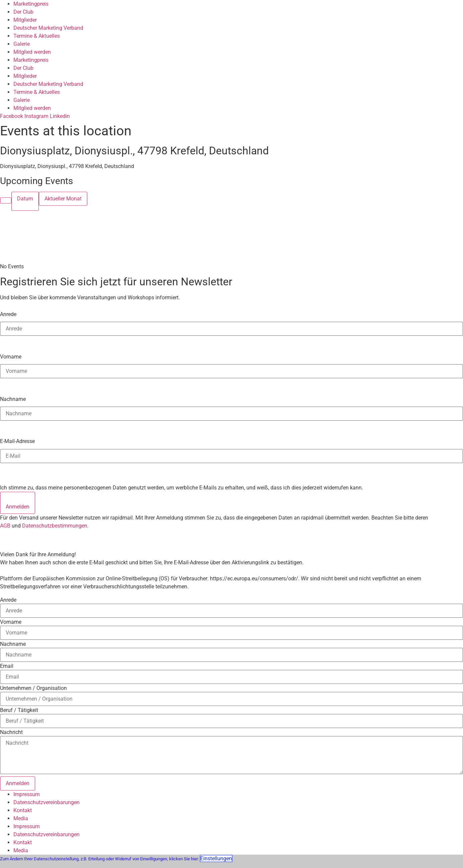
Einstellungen (216, 858)
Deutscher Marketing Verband (48, 28)
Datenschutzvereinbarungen (46, 802)
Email (7, 666)
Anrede (8, 314)
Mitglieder (25, 20)
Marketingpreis (31, 4)
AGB (5, 526)
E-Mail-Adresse (17, 441)
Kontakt (23, 810)
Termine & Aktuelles (37, 36)
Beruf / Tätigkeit (19, 710)
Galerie (22, 44)
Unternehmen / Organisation (33, 688)
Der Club (23, 12)
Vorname (11, 356)
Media (21, 818)
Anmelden (18, 507)
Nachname (13, 399)
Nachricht (11, 732)
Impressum (27, 794)
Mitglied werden (32, 52)
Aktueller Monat (63, 199)
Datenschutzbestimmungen (55, 526)
